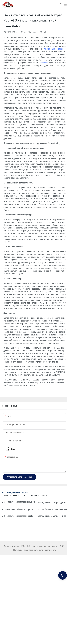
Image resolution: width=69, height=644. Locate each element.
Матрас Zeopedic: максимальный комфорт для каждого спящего (52, 509)
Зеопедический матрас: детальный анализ (52, 503)
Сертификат (34, 495)
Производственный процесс (15, 495)
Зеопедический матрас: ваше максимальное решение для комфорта (20, 502)
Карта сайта (50, 550)
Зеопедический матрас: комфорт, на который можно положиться (19, 516)
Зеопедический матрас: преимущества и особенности (19, 509)
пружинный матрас (54, 49)
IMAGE (45, 495)
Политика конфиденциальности (29, 550)
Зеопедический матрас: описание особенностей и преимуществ (52, 516)
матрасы (44, 63)
